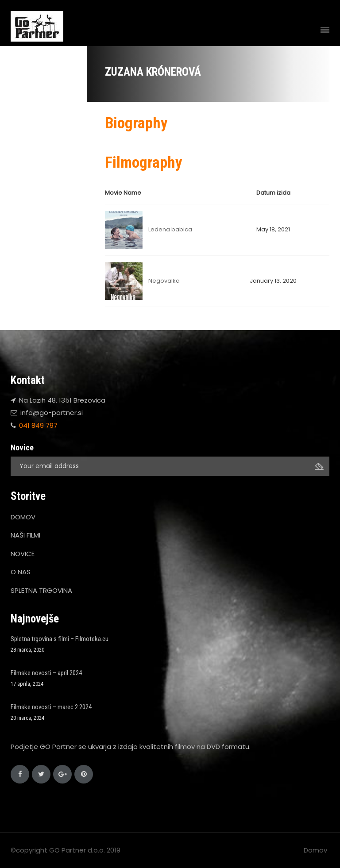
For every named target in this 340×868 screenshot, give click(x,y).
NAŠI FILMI (25, 535)
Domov (315, 850)
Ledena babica (170, 229)
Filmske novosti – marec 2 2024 (51, 707)
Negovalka (164, 281)
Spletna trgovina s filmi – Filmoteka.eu (60, 639)
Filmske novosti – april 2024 (46, 673)
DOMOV (23, 517)
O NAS (21, 572)
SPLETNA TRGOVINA (41, 590)
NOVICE (23, 554)
